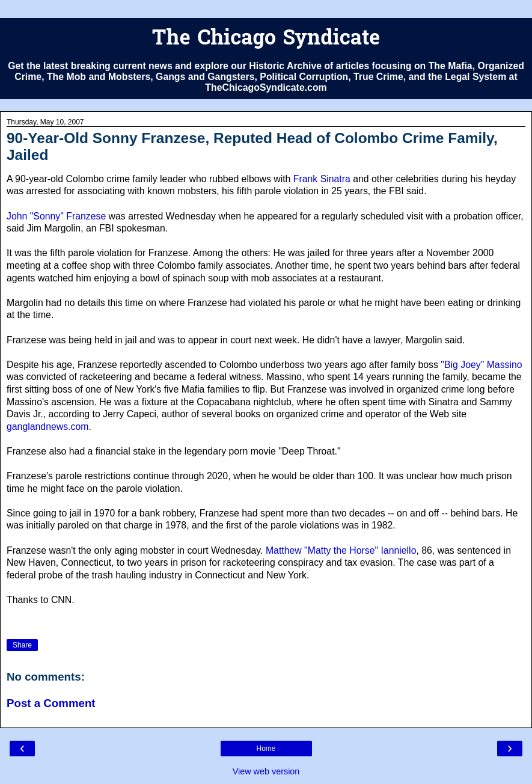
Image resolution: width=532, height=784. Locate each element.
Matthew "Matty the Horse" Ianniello (341, 550)
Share (22, 645)
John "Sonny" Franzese (56, 216)
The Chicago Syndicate (266, 39)
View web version (266, 771)
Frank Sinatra (322, 179)
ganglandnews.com (47, 427)
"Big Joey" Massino (481, 365)
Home (266, 749)
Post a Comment (51, 703)
